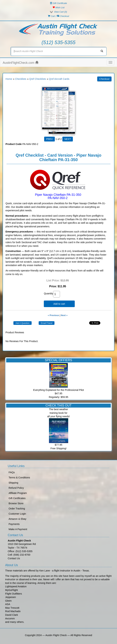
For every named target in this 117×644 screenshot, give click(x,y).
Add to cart (59, 304)
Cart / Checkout (58, 16)
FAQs (12, 472)
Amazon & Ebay (17, 519)
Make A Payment (18, 529)
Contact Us (14, 558)
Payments (14, 524)
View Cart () (60, 12)
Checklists (21, 79)
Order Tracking (17, 509)
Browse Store (16, 503)
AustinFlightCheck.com (21, 63)
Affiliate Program (18, 493)
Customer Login (17, 514)
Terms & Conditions (19, 478)
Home (9, 79)
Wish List (58, 7)
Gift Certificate (58, 3)
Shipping (13, 483)
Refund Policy (16, 488)
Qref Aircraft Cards (59, 79)
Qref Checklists (38, 79)
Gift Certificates (17, 498)
